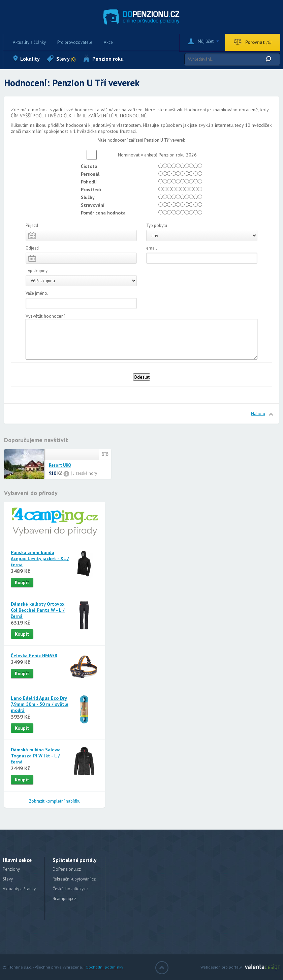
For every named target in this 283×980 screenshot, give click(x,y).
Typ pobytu (157, 225)
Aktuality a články (29, 42)
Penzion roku (108, 59)
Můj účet (206, 41)
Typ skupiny (37, 271)
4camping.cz (64, 899)
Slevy (66, 59)
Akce (108, 42)
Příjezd (32, 225)
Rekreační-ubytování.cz (74, 879)
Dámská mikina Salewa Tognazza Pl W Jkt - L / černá (36, 756)
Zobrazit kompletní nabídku (55, 801)
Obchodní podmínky (104, 967)
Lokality (30, 59)
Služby (88, 197)
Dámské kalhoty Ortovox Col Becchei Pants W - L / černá (38, 610)
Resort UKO (60, 465)
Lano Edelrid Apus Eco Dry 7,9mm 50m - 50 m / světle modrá (40, 704)
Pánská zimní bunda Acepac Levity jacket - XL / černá (40, 558)
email (152, 248)
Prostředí (91, 190)
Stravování (93, 205)
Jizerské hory (85, 473)
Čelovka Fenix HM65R (34, 656)
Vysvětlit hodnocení (45, 316)
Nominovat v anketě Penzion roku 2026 (155, 155)
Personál (90, 174)
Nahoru (258, 414)
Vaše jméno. (37, 293)
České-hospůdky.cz (70, 889)
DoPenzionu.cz (67, 869)
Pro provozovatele (75, 42)
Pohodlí (89, 182)
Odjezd (32, 248)
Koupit (22, 582)
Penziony (11, 869)
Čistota (89, 166)
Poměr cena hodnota (103, 213)
